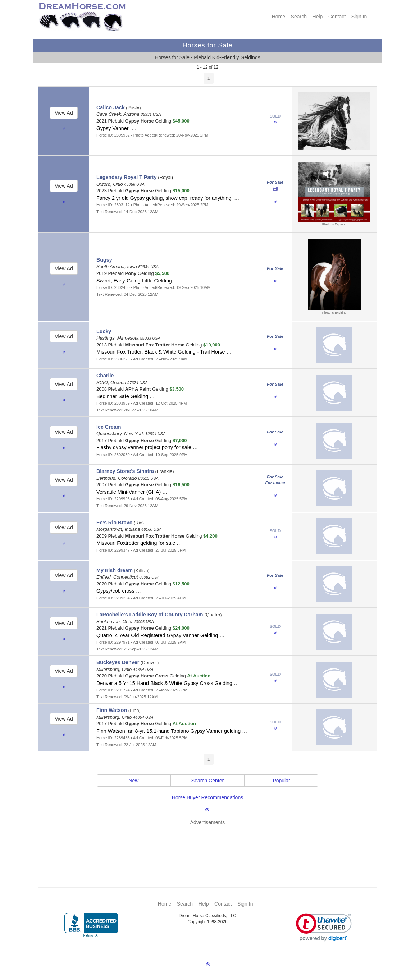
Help (318, 17)
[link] (324, 927)
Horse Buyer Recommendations (207, 797)
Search (299, 17)
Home (279, 17)
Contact (337, 17)
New (133, 781)
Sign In (359, 17)
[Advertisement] (211, 846)
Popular (281, 781)
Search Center (207, 781)
